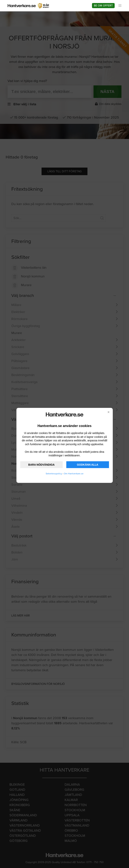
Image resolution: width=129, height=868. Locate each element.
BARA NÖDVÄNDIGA (41, 465)
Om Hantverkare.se (74, 474)
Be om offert (103, 6)
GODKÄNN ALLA (88, 465)
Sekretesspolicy (54, 474)
